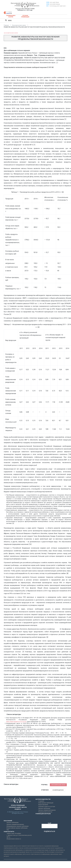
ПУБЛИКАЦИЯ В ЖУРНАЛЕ (43, 814)
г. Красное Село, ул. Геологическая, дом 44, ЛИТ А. (19, 836)
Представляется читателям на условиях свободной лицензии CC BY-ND (29, 67)
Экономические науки (11, 33)
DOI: (48, 6)
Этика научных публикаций (46, 803)
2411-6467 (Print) (54, 2)
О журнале (41, 801)
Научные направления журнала (47, 810)
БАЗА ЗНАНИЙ (8, 821)
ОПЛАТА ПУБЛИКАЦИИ (18, 805)
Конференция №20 (58, 790)
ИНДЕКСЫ (18, 809)
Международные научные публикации (18, 826)
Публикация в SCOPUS (11, 16)
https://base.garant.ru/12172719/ (16, 722)
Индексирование (43, 805)
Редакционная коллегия (45, 812)
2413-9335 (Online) (55, 4)
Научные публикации (44, 808)
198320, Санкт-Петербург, (14, 833)
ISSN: (48, 2)
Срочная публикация (25, 16)
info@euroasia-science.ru (14, 839)
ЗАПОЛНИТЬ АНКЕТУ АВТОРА (18, 807)
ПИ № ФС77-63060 (29, 9)
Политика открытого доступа (47, 807)
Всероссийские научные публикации (17, 828)
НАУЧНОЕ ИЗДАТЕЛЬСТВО (43, 799)
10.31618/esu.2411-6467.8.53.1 (58, 6)
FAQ (8, 830)
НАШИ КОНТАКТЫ (9, 832)
